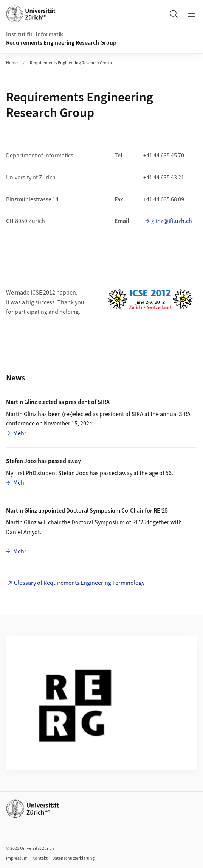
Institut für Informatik (35, 34)
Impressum (17, 858)
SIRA (137, 414)
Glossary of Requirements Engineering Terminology (79, 583)
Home (12, 63)
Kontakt (40, 858)
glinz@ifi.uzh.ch (172, 221)
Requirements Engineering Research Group (61, 43)
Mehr (19, 433)
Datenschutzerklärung (73, 858)
